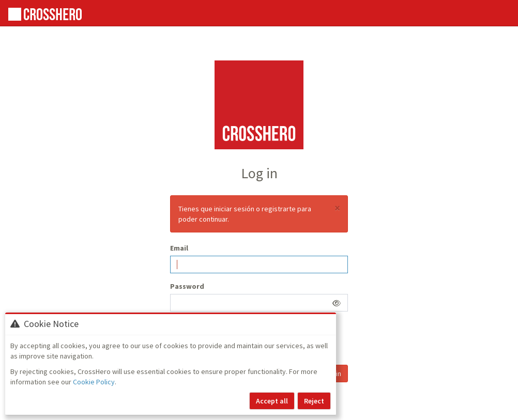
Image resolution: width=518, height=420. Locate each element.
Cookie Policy (94, 382)
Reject (314, 401)
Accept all (272, 401)
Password (187, 286)
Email (179, 248)
